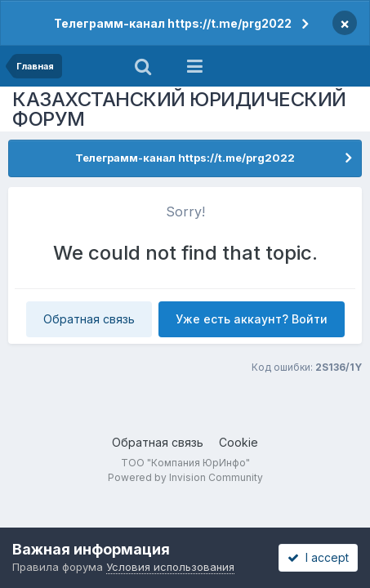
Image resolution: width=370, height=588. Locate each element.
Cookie (238, 442)
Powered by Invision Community (185, 477)
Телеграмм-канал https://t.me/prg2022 (173, 23)
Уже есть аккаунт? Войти (252, 319)
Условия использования (170, 567)
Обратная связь (89, 319)
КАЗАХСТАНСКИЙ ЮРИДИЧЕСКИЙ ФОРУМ (179, 109)
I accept (318, 557)
